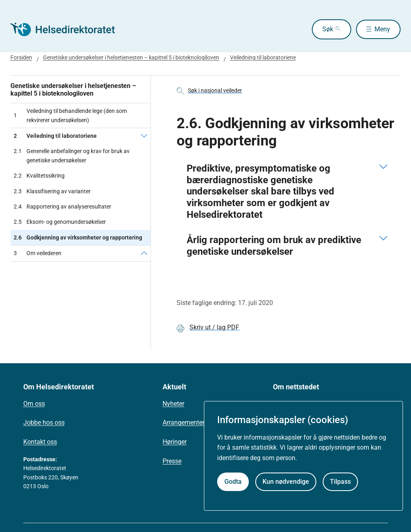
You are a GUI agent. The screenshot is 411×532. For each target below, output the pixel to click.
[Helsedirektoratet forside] (68, 29)
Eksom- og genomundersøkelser (60, 222)
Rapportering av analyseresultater (62, 207)
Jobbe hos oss (44, 423)
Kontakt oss (40, 442)
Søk (326, 29)
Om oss (34, 404)
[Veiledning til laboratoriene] (144, 136)
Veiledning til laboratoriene (263, 57)
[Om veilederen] (144, 253)
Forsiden (21, 57)
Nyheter (173, 404)
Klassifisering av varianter (52, 191)
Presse (172, 461)
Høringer (175, 442)
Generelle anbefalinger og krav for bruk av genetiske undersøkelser (72, 156)
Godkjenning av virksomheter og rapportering (78, 237)
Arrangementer (183, 423)
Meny (382, 29)
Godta (233, 482)
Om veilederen (38, 253)
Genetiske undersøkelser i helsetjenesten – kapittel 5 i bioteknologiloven (131, 57)
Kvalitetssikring (39, 176)
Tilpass (340, 482)
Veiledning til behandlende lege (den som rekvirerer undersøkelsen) (70, 115)
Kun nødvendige (286, 482)
